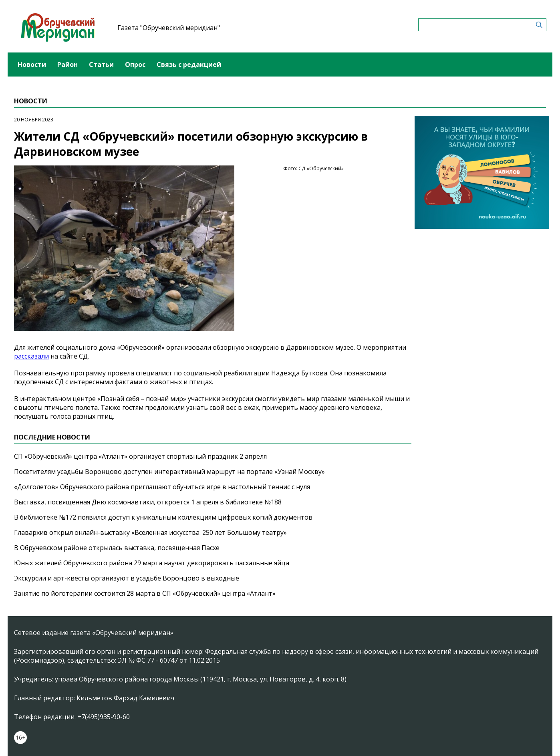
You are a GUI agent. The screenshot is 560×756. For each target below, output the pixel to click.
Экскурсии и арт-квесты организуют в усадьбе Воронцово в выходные (127, 578)
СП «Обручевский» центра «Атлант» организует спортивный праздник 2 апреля (140, 456)
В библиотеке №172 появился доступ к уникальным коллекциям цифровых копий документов (163, 517)
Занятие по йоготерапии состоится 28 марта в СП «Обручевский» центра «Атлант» (145, 593)
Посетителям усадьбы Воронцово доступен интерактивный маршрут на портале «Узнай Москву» (169, 472)
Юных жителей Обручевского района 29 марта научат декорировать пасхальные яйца (152, 563)
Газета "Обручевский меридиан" (169, 28)
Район (67, 65)
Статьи (101, 65)
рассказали (31, 356)
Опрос (135, 65)
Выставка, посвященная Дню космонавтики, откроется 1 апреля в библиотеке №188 (148, 502)
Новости (32, 65)
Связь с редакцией (189, 65)
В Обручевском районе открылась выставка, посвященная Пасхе (117, 548)
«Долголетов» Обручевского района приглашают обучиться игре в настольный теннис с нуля (162, 487)
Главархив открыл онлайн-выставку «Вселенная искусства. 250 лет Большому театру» (150, 532)
